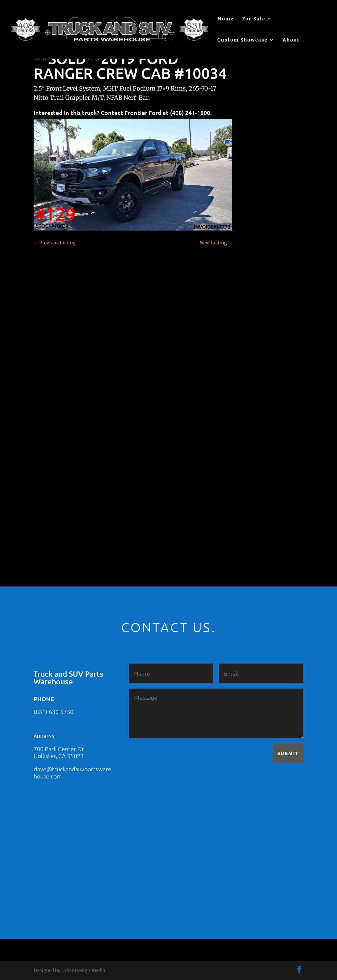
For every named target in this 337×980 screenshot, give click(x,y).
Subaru (253, 493)
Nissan (253, 470)
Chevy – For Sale (263, 285)
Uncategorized (261, 527)
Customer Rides (262, 343)
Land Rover (257, 458)
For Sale (254, 19)
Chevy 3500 (258, 320)
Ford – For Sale (261, 412)
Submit (288, 753)
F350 (250, 400)
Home (226, 19)
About (291, 40)
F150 (250, 377)
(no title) (254, 250)
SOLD (251, 481)
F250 (250, 389)
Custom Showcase (243, 40)
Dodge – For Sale (263, 366)
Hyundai (254, 423)
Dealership (257, 354)
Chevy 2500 (258, 308)
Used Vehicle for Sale (267, 539)
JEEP (250, 435)
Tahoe (252, 504)
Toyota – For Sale (264, 516)
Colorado (254, 331)
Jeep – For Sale (261, 447)
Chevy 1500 (257, 297)
